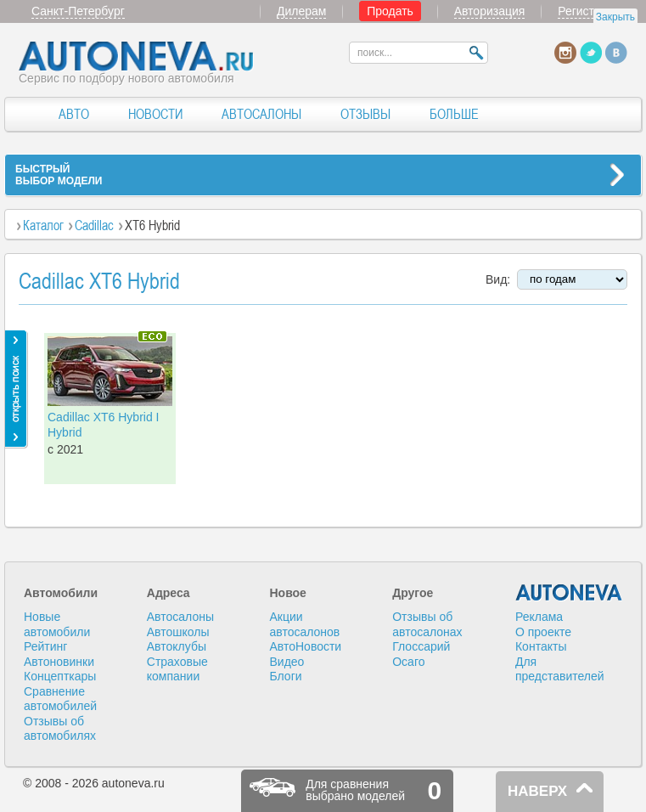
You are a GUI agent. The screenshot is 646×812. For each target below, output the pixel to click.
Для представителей (560, 669)
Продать (390, 11)
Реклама (539, 617)
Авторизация (490, 11)
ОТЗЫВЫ (365, 114)
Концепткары (60, 676)
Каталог (43, 225)
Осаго (408, 662)
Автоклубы (177, 646)
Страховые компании (177, 669)
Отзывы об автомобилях (60, 729)
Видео (286, 662)
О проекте (543, 632)
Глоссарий (421, 646)
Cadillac (94, 225)
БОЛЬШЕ (454, 114)
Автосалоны (180, 617)
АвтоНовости (305, 646)
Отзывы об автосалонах (427, 624)
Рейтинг (45, 646)
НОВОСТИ (155, 114)
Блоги (285, 676)
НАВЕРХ (537, 791)
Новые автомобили (57, 624)
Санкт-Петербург (78, 11)
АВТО (74, 114)
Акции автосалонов (304, 624)
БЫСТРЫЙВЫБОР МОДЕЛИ (59, 175)
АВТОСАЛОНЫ (261, 114)
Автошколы (178, 632)
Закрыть (615, 17)
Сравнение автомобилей (60, 699)
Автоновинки (59, 662)
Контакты (541, 646)
